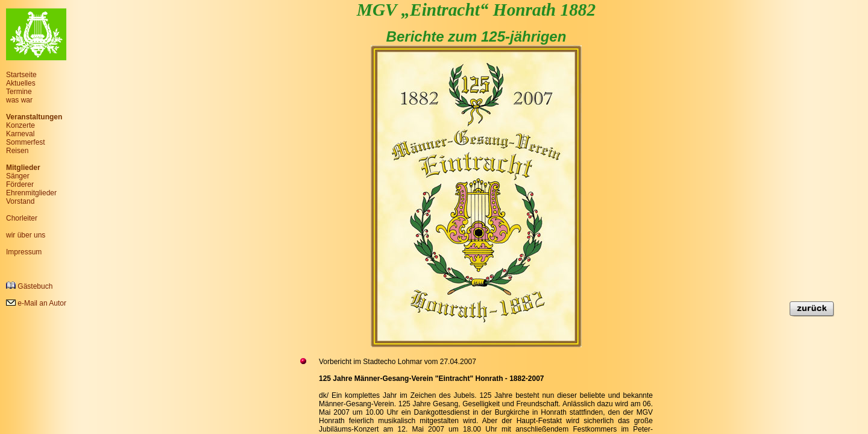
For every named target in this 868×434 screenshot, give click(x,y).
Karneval (20, 134)
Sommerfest (26, 142)
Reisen (17, 151)
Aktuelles (21, 83)
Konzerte (20, 125)
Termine (19, 92)
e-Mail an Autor (36, 303)
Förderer (20, 184)
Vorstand (20, 201)
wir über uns (26, 235)
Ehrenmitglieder (31, 193)
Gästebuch (29, 286)
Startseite (21, 75)
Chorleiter (22, 218)
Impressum (24, 252)
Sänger (18, 176)
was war (19, 100)
